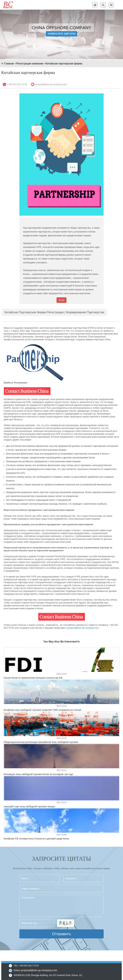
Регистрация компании (30, 64)
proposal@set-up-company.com (51, 84)
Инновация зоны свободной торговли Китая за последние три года (38, 774)
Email (61, 300)
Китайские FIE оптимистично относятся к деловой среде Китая (36, 839)
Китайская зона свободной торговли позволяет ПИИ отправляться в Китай (42, 710)
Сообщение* (62, 906)
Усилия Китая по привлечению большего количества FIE (33, 678)
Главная (9, 64)
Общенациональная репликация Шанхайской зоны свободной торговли (41, 742)
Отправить (61, 934)
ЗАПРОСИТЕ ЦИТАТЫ (61, 34)
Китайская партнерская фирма (64, 64)
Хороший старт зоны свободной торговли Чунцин (29, 806)
